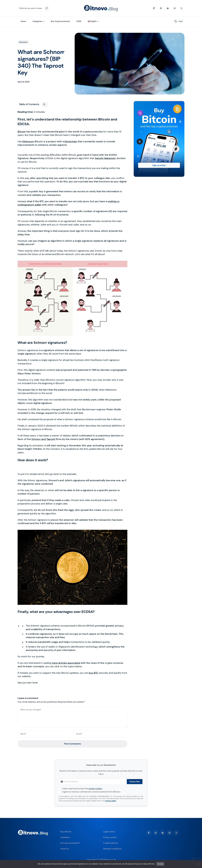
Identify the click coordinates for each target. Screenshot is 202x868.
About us (65, 849)
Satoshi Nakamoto (105, 158)
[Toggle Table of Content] (43, 104)
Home (23, 21)
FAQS (79, 21)
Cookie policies (111, 843)
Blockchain (23, 42)
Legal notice (109, 832)
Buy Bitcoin (66, 832)
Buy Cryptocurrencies (60, 21)
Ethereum (28, 141)
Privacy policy (110, 837)
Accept (160, 864)
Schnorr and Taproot (43, 439)
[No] (199, 864)
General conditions (112, 849)
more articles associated (66, 663)
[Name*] (45, 734)
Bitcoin (22, 132)
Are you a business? (70, 843)
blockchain (71, 141)
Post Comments (73, 744)
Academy (65, 837)
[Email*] (101, 734)
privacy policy (95, 789)
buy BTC (94, 673)
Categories (37, 21)
